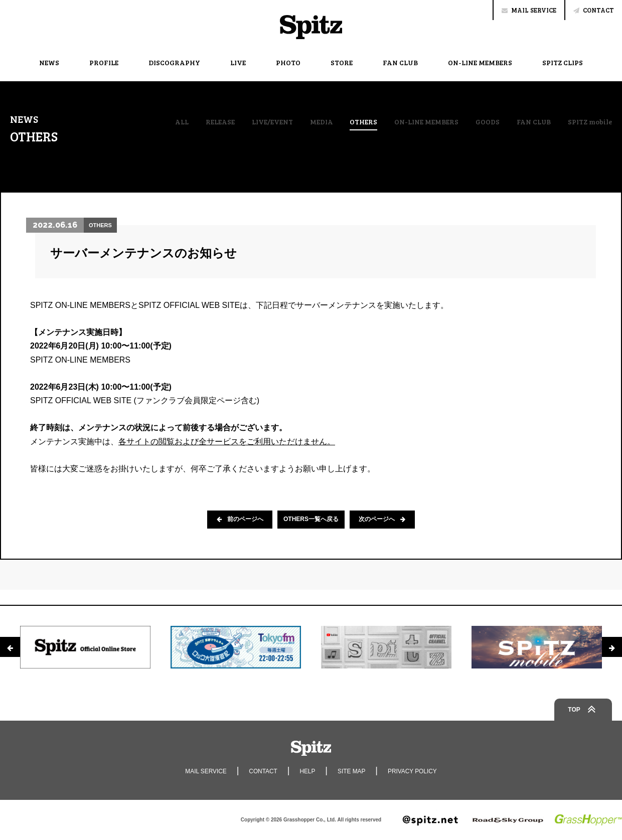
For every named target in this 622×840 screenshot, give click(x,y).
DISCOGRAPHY (174, 62)
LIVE (238, 62)
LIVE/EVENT (271, 122)
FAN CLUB (400, 62)
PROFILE (104, 62)
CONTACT (594, 10)
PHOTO (288, 62)
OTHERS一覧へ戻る (311, 520)
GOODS (487, 122)
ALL (181, 122)
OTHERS (362, 122)
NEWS (49, 62)
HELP (307, 771)
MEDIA (321, 122)
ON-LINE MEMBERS (480, 62)
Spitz (311, 27)
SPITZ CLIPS (563, 62)
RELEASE (219, 122)
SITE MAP (352, 771)
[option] (85, 647)
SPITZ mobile (590, 122)
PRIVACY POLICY (413, 771)
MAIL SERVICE (529, 10)
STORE (342, 62)
